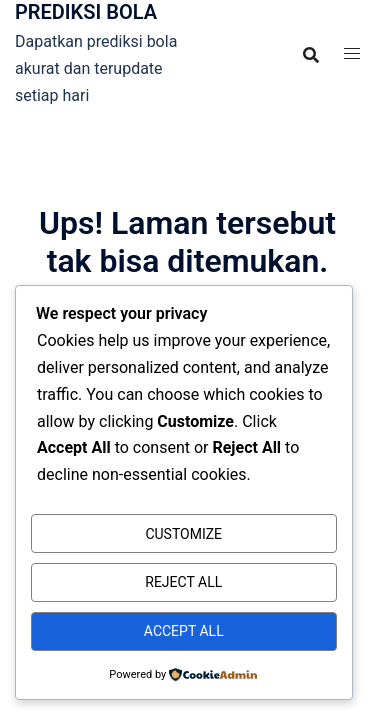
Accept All (184, 631)
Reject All (183, 582)
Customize (183, 534)
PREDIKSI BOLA (86, 12)
